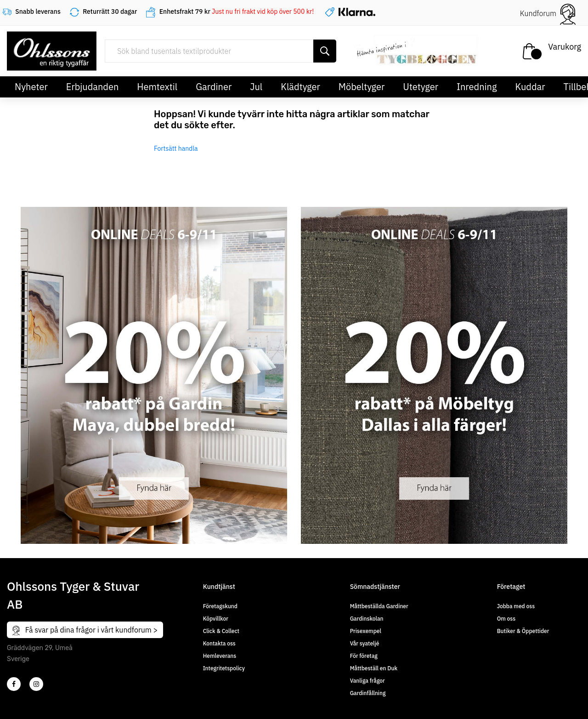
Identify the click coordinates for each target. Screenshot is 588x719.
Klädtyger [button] (300, 87)
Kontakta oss (219, 643)
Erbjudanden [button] (93, 87)
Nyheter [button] (31, 87)
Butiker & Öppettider (523, 631)
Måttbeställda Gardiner (379, 606)
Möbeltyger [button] (362, 87)
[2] (14, 684)
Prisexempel (366, 631)
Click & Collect (221, 631)
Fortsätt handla (176, 148)
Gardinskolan (367, 619)
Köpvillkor (216, 619)
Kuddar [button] (530, 87)
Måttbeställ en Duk (374, 668)
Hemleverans (220, 656)
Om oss (506, 619)
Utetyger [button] (421, 87)
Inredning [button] (477, 87)
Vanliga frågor (367, 681)
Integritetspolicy (224, 668)
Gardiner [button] (214, 87)
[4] (36, 684)
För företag (364, 656)
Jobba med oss (516, 606)
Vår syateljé (365, 643)
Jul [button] (256, 87)
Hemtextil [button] (157, 87)
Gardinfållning (368, 693)
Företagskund (220, 606)
